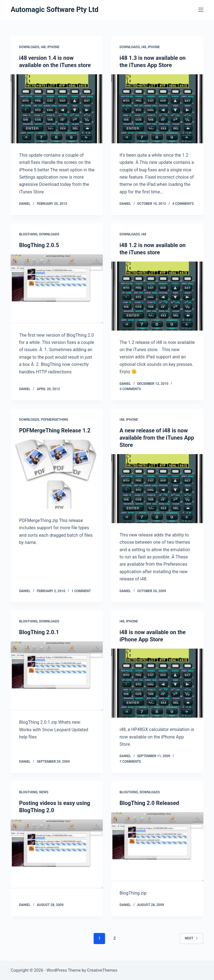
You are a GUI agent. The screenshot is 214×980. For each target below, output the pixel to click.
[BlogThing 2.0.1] (57, 676)
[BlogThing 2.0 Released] (157, 847)
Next (191, 938)
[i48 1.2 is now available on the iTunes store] (157, 296)
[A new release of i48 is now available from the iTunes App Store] (157, 489)
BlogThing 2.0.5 (39, 245)
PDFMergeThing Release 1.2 (55, 430)
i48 (43, 47)
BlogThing (28, 234)
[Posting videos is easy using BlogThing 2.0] (57, 854)
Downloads (29, 47)
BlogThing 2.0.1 (39, 632)
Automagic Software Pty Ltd (54, 10)
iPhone (53, 47)
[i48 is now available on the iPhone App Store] (157, 683)
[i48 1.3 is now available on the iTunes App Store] (157, 109)
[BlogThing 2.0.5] (57, 289)
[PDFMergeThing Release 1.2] (57, 474)
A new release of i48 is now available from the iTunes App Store (157, 438)
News (44, 792)
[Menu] (201, 10)
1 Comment (81, 591)
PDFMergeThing (55, 420)
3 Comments (130, 389)
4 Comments (183, 204)
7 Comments (130, 762)
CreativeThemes (102, 970)
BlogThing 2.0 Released (149, 803)
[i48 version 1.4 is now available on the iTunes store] (57, 109)
